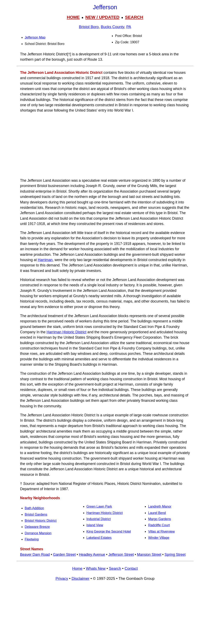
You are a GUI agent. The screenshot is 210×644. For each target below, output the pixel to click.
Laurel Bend (157, 513)
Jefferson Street (121, 555)
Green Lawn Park (99, 506)
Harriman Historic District (66, 332)
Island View (95, 525)
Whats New (96, 568)
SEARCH (134, 17)
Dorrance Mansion (38, 533)
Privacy (62, 578)
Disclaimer (80, 578)
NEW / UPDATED (102, 17)
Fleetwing (32, 539)
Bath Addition (34, 508)
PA (129, 27)
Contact (131, 568)
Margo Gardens (159, 519)
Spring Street (175, 555)
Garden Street (64, 555)
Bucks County (112, 27)
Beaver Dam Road (35, 555)
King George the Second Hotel (109, 532)
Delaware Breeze (37, 527)
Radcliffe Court (159, 525)
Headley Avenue (92, 555)
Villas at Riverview (161, 532)
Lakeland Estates (99, 538)
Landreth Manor (160, 506)
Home (77, 568)
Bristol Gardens (36, 514)
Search (115, 568)
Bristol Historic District (41, 521)
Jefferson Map (35, 37)
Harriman (45, 260)
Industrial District (99, 519)
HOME (73, 17)
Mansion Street (149, 555)
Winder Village (159, 538)
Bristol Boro (89, 27)
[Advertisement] (105, 145)
